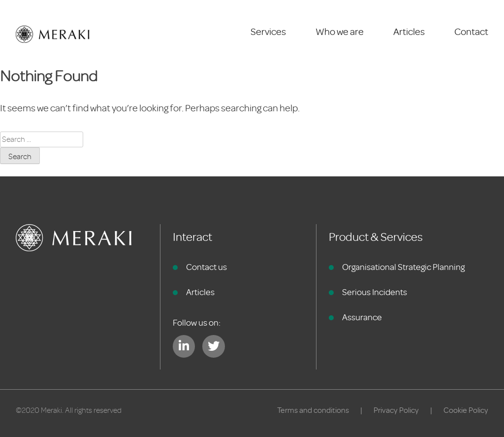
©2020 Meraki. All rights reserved (69, 410)
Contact (471, 32)
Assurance (362, 317)
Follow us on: (197, 323)
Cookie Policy (466, 410)
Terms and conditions (313, 410)
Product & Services (376, 237)
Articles (409, 32)
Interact (192, 237)
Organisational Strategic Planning (403, 267)
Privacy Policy (396, 410)
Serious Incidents (375, 292)
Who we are (340, 32)
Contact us (206, 267)
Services (268, 32)
